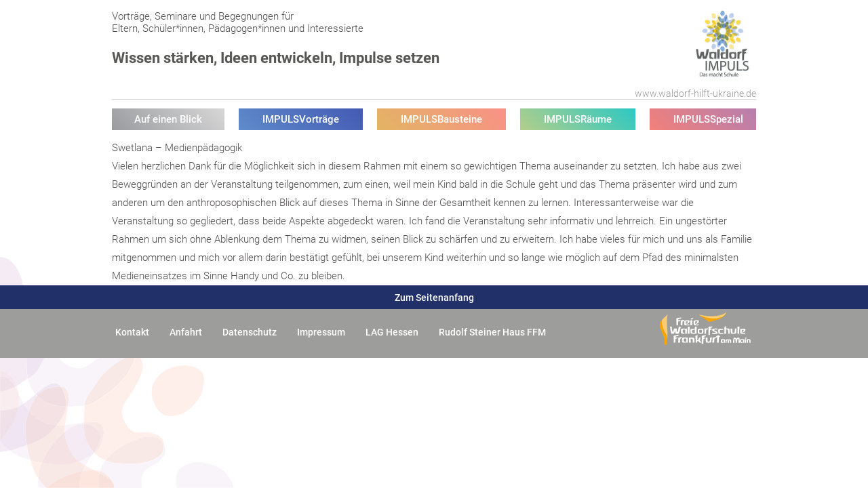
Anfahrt (186, 332)
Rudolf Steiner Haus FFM (492, 332)
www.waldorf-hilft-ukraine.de (695, 94)
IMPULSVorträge (301, 119)
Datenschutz (250, 332)
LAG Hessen (392, 332)
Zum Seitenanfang (434, 298)
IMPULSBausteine (441, 119)
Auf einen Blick (168, 119)
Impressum (321, 332)
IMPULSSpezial (708, 119)
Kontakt (132, 332)
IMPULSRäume (578, 119)
